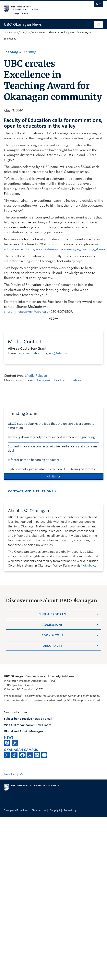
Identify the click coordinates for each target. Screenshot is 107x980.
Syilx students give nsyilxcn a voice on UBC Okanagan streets (51, 469)
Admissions (53, 625)
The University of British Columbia (39, 8)
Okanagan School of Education (58, 380)
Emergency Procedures (16, 810)
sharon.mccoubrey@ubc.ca (25, 312)
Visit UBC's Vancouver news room (28, 725)
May (23, 32)
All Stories (54, 476)
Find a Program (53, 614)
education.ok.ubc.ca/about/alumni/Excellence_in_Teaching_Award (55, 249)
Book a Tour (53, 635)
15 (29, 32)
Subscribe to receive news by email (28, 719)
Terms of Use (39, 810)
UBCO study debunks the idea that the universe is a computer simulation (52, 426)
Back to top (13, 774)
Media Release (36, 376)
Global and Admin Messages (24, 731)
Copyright (55, 810)
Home (7, 32)
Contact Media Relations (31, 491)
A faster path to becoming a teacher (34, 460)
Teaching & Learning (20, 52)
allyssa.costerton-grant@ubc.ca (43, 353)
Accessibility (70, 810)
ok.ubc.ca (90, 566)
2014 (15, 32)
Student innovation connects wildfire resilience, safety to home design (53, 449)
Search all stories (16, 712)
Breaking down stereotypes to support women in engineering (51, 437)
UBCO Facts (53, 646)
